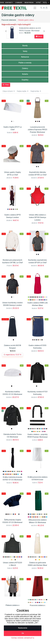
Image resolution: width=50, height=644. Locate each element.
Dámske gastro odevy (26, 20)
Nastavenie (23, 628)
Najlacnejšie (23, 91)
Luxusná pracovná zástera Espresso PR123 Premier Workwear (37, 130)
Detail (39, 36)
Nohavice (25, 57)
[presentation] (6, 31)
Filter (6, 85)
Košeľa (25, 74)
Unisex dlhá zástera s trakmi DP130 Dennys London (38, 217)
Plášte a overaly (25, 63)
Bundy (25, 46)
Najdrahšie (36, 91)
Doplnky (25, 80)
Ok (23, 633)
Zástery (25, 68)
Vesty (25, 51)
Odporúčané (9, 91)
